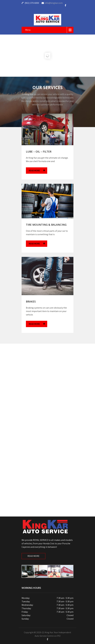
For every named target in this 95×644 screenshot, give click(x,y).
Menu (28, 30)
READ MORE (37, 170)
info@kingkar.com (54, 3)
